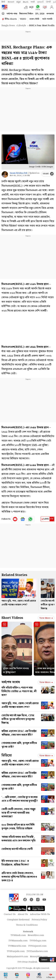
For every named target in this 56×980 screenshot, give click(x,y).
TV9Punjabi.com (16, 951)
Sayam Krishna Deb (19, 173)
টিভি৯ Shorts (11, 19)
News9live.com (36, 935)
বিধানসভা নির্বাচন (26, 14)
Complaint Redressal (18, 920)
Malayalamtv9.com (18, 957)
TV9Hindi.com (18, 935)
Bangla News (8, 26)
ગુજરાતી (40, 2)
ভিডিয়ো (7, 755)
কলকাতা (50, 14)
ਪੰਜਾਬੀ (48, 2)
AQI (31, 7)
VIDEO (23, 19)
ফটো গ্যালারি (47, 19)
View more (46, 618)
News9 (11, 2)
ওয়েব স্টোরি (34, 19)
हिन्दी (3, 2)
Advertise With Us (40, 914)
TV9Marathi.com (17, 946)
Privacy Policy (39, 920)
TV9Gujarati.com (37, 946)
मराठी (33, 2)
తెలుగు (26, 2)
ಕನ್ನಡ (18, 2)
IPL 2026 (40, 14)
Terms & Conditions (27, 925)
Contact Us (10, 914)
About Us (23, 914)
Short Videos (12, 618)
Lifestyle (22, 26)
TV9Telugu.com (38, 941)
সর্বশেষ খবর (12, 14)
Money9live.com (39, 957)
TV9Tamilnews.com (37, 951)
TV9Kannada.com (18, 941)
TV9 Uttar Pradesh (27, 962)
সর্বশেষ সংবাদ (11, 682)
